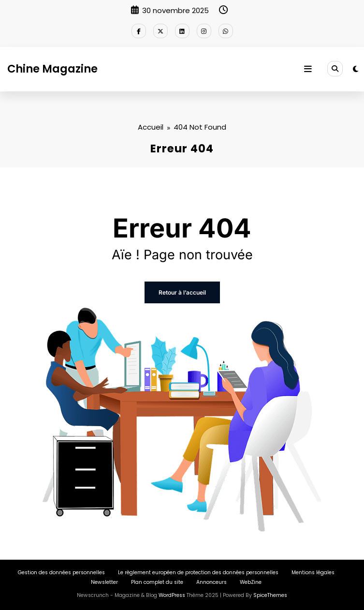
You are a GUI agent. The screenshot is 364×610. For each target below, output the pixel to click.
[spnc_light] (356, 69)
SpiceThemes (270, 595)
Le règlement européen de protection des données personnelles (198, 573)
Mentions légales (313, 573)
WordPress (172, 595)
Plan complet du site (157, 582)
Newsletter (104, 582)
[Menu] (308, 69)
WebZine (251, 582)
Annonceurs (211, 582)
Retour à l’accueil (182, 292)
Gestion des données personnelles (61, 573)
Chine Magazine (52, 69)
